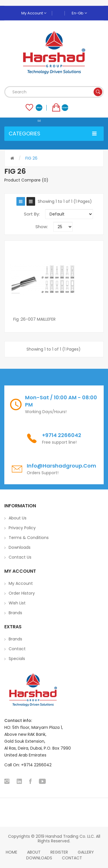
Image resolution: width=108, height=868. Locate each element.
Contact (17, 649)
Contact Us (20, 557)
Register (59, 852)
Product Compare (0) (26, 180)
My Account (34, 13)
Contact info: (18, 721)
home (12, 852)
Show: (42, 227)
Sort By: (32, 214)
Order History (22, 593)
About (34, 852)
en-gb (79, 13)
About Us (18, 518)
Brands (15, 613)
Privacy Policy (22, 528)
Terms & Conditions (29, 538)
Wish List (17, 603)
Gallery (86, 852)
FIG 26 (31, 158)
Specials (17, 659)
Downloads (20, 547)
